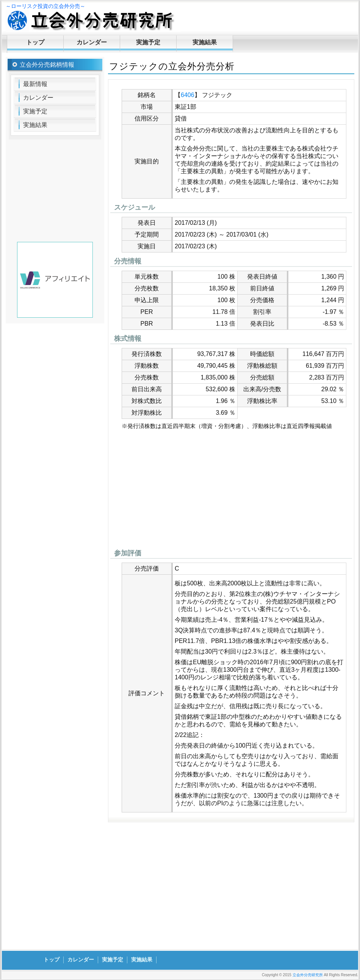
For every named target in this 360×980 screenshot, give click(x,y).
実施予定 (148, 42)
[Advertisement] (231, 491)
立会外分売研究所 (308, 975)
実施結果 (205, 42)
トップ (35, 42)
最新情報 (35, 84)
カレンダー (92, 42)
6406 (188, 95)
